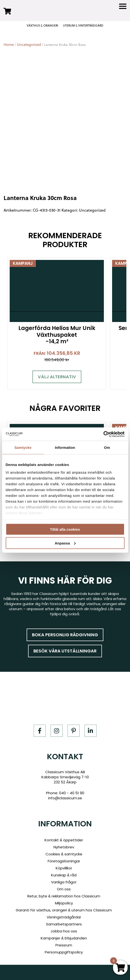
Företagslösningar (64, 861)
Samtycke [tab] (23, 447)
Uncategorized (29, 44)
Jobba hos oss (64, 931)
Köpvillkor (64, 868)
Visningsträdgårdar (64, 917)
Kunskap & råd (64, 875)
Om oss (64, 889)
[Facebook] (40, 731)
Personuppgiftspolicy (64, 952)
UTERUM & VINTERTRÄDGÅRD (83, 25)
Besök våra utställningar (65, 651)
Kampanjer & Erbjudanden (64, 938)
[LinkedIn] (91, 731)
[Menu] (123, 6)
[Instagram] (57, 731)
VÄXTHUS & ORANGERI (42, 25)
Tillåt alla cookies (65, 529)
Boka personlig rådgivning (65, 635)
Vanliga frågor (64, 882)
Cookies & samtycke (64, 854)
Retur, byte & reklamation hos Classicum (64, 896)
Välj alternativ (57, 377)
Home (9, 44)
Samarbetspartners (64, 924)
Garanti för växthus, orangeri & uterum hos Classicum (64, 910)
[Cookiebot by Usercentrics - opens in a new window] (103, 434)
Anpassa (65, 543)
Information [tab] (65, 447)
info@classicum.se (65, 798)
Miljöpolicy (64, 903)
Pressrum (64, 945)
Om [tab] (107, 447)
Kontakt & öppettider (64, 840)
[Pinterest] (74, 731)
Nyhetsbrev (64, 847)
